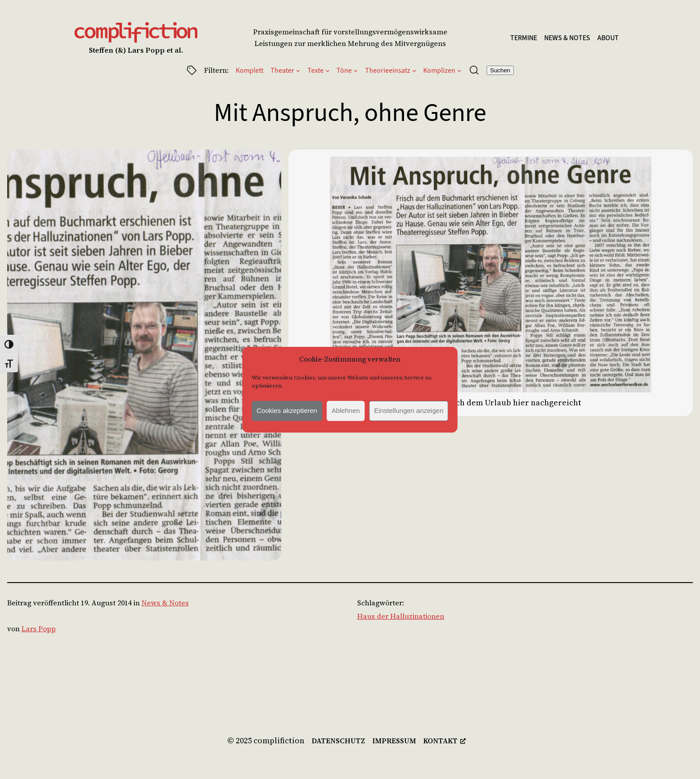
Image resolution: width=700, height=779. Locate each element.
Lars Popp (39, 629)
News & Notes (165, 603)
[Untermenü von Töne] (356, 70)
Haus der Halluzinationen (401, 616)
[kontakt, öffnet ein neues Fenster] (444, 741)
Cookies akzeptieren (287, 410)
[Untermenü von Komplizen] (459, 70)
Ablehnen (346, 410)
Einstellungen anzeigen (409, 410)
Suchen (500, 70)
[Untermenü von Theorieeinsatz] (414, 70)
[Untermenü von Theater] (298, 70)
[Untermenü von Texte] (328, 70)
